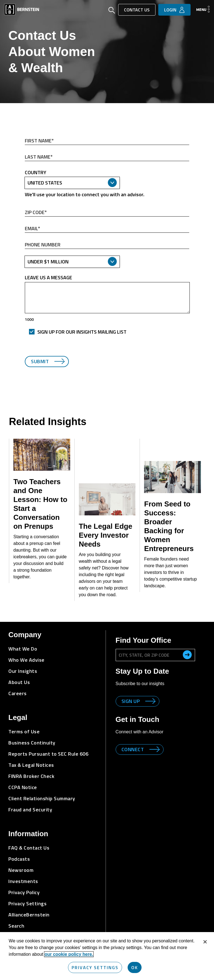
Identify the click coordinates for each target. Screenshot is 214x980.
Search (16, 926)
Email (25, 223)
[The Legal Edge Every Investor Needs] (107, 499)
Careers (18, 693)
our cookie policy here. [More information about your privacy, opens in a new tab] (69, 954)
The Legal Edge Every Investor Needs (106, 535)
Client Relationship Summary (42, 798)
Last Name (25, 152)
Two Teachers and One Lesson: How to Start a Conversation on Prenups (40, 504)
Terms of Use (24, 732)
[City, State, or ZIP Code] (155, 655)
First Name (25, 136)
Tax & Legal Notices (31, 765)
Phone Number (25, 240)
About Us (19, 682)
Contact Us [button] (137, 10)
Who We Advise (26, 660)
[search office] (187, 655)
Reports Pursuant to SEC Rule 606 (48, 754)
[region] (107, 956)
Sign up (131, 701)
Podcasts (19, 859)
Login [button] (170, 10)
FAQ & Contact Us (29, 848)
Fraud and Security (30, 810)
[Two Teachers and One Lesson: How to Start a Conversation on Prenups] (42, 455)
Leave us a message (48, 278)
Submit (40, 361)
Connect (133, 749)
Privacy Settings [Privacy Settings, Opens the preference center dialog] (95, 967)
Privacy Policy (24, 892)
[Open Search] (112, 11)
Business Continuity (32, 743)
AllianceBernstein (29, 915)
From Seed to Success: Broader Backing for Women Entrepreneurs (169, 526)
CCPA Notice (23, 787)
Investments (23, 881)
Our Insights (23, 671)
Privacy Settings (27, 903)
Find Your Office (144, 640)
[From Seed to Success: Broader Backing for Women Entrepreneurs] (172, 477)
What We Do (23, 649)
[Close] (205, 942)
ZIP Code (25, 207)
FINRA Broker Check (31, 776)
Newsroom (21, 870)
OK (135, 967)
